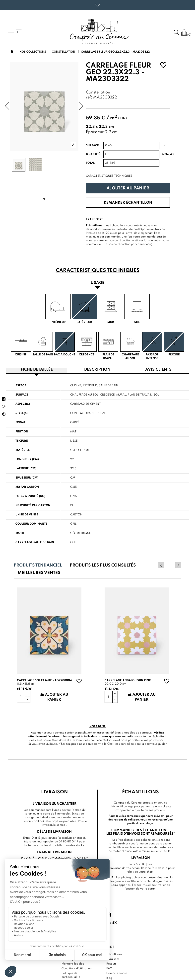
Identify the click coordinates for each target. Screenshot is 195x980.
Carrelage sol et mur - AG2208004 (44, 680)
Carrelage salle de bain (35, 542)
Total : (91, 163)
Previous (172, 565)
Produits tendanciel (38, 565)
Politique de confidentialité (71, 975)
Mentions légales (73, 964)
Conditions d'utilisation (76, 968)
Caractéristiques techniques (109, 176)
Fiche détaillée (37, 370)
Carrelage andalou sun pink (128, 680)
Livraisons (113, 959)
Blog (109, 978)
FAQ (109, 968)
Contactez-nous (117, 973)
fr (19, 32)
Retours (111, 964)
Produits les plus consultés (103, 565)
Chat (110, 744)
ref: (89, 98)
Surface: (93, 146)
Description (97, 370)
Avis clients (158, 370)
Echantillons (114, 954)
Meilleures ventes (39, 573)
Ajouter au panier (128, 188)
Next (178, 565)
